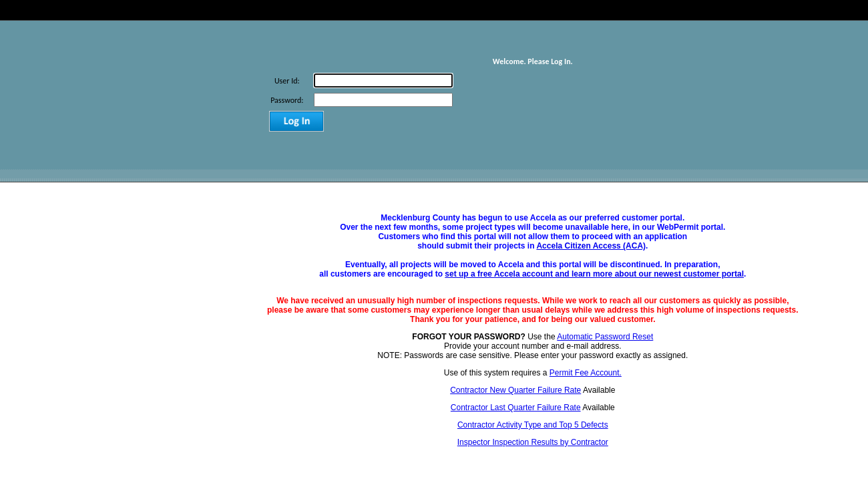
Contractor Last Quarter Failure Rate (516, 408)
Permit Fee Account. (586, 373)
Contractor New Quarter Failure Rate (515, 390)
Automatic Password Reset (605, 337)
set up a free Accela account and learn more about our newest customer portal (594, 274)
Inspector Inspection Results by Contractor (533, 442)
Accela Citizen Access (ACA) (591, 246)
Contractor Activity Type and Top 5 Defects (533, 425)
